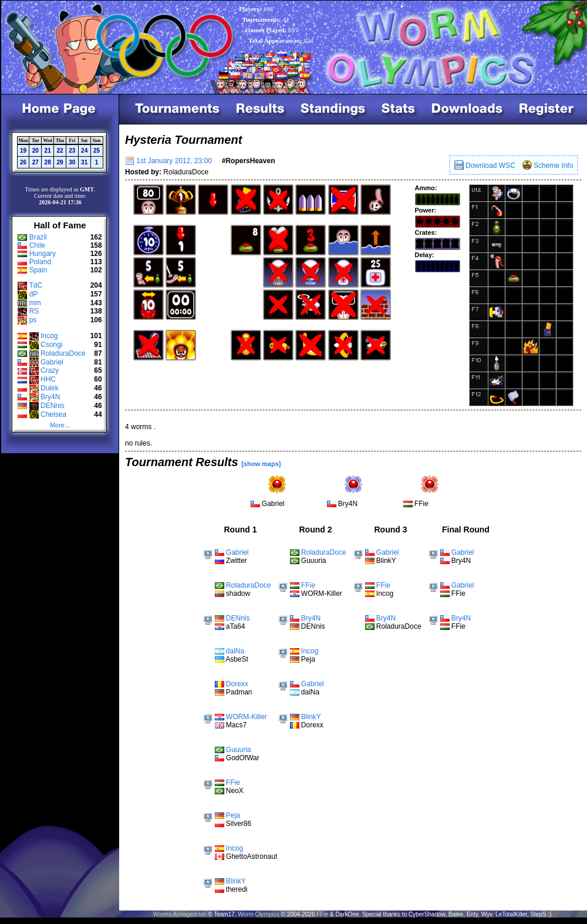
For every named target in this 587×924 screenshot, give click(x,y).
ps (33, 320)
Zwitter (237, 561)
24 (84, 151)
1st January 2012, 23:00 (168, 161)
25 (97, 151)
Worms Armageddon (179, 914)
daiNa (235, 651)
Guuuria (239, 750)
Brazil (38, 237)
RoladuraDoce (63, 353)
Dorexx (237, 684)
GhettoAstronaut (252, 856)
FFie (421, 504)
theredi (237, 889)
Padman (239, 692)
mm (35, 303)
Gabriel (52, 362)
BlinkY (236, 881)
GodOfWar (243, 758)
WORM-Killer (247, 717)
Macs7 (236, 725)
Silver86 (239, 824)
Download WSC (485, 166)
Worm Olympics (258, 914)
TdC (36, 285)
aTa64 (236, 626)
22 (60, 151)
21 (48, 151)
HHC (48, 379)
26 (23, 162)
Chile (37, 245)
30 (72, 162)
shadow (238, 593)
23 (72, 151)
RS (34, 311)
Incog (49, 336)
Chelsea (53, 414)
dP (34, 294)
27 (36, 162)
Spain (38, 270)
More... (60, 425)
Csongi (51, 345)
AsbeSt (237, 659)
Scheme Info (548, 166)
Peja (233, 815)
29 (60, 162)
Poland (40, 262)
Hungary (43, 254)
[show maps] (261, 464)
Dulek (50, 388)
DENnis (53, 406)
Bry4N (50, 397)
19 (23, 151)
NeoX (235, 791)
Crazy (50, 370)
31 (84, 162)
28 (48, 162)
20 (36, 151)
